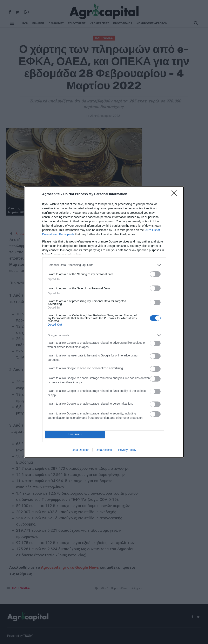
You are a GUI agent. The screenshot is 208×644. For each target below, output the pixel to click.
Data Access (104, 451)
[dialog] (104, 322)
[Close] (175, 194)
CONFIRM (76, 435)
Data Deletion (81, 451)
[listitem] (104, 264)
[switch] (155, 273)
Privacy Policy (127, 451)
